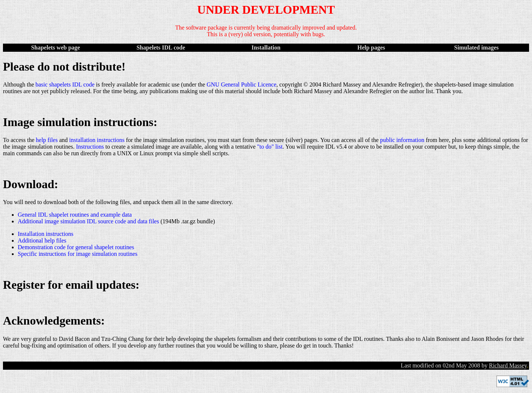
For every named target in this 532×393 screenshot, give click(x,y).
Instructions (90, 147)
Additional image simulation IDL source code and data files (88, 221)
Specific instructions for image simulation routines (78, 254)
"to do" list (270, 147)
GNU (213, 84)
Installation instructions (46, 234)
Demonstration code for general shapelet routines (76, 247)
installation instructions (97, 140)
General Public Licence (249, 84)
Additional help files (42, 240)
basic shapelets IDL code (65, 84)
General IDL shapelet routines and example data (75, 215)
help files (47, 140)
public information (402, 140)
